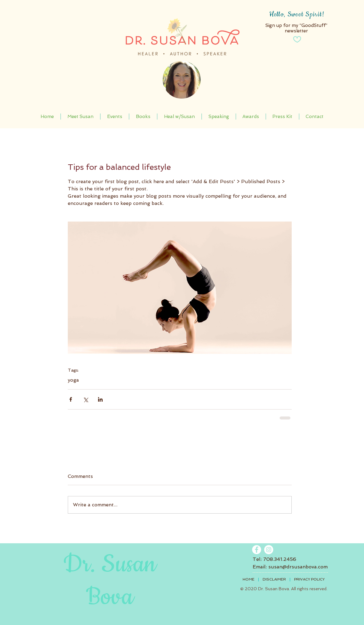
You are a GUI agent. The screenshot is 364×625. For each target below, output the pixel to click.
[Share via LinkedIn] (100, 399)
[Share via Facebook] (71, 399)
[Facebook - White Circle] (257, 550)
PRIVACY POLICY (309, 579)
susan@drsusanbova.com (298, 567)
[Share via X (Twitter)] (85, 399)
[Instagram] (269, 550)
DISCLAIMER (274, 579)
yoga (73, 380)
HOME (249, 579)
